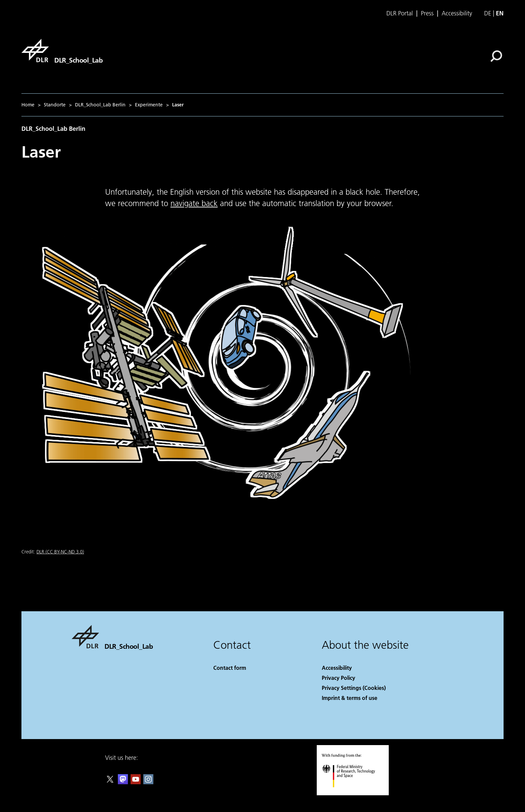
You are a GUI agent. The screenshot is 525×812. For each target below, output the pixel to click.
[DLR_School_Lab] (62, 51)
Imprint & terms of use (350, 698)
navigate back (194, 203)
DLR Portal (400, 13)
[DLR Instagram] (148, 782)
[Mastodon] (123, 782)
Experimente (149, 105)
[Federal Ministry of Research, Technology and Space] (354, 793)
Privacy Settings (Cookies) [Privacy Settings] (354, 688)
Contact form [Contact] (230, 668)
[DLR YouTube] (136, 782)
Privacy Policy (339, 678)
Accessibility (457, 13)
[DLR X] (110, 782)
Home (28, 105)
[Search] (496, 56)
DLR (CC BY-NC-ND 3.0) (60, 552)
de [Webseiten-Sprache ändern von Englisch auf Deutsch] (488, 13)
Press (427, 13)
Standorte (55, 105)
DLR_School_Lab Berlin (100, 105)
